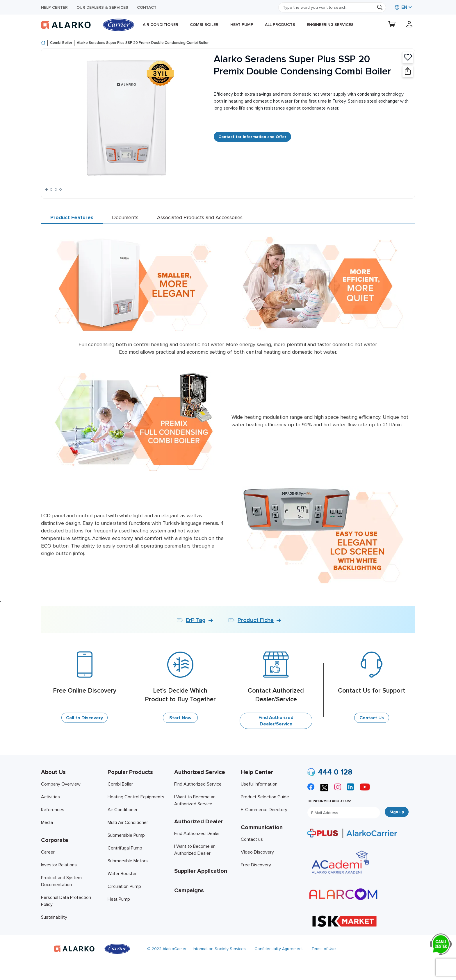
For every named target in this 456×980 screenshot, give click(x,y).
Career (48, 852)
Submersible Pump (126, 835)
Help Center (54, 7)
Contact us (252, 839)
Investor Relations (59, 865)
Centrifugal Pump (125, 848)
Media (47, 822)
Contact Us (372, 718)
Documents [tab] (125, 217)
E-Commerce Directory (264, 810)
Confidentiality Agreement (279, 949)
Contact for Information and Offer (252, 137)
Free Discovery (256, 865)
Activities (50, 797)
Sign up (397, 812)
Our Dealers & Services (102, 7)
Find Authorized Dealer (197, 834)
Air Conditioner (161, 25)
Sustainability (54, 917)
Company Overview (61, 784)
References (53, 810)
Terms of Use (324, 949)
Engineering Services (330, 25)
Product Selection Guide (265, 797)
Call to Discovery (84, 718)
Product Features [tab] (72, 217)
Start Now (180, 718)
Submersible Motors (128, 861)
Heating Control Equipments (136, 797)
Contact (147, 7)
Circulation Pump (124, 886)
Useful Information (259, 784)
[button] (47, 189)
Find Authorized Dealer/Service (276, 721)
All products (280, 25)
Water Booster (122, 874)
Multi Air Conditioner (128, 822)
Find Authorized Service (198, 784)
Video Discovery (257, 852)
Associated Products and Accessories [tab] (200, 217)
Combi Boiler (204, 25)
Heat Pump (242, 25)
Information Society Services (219, 949)
